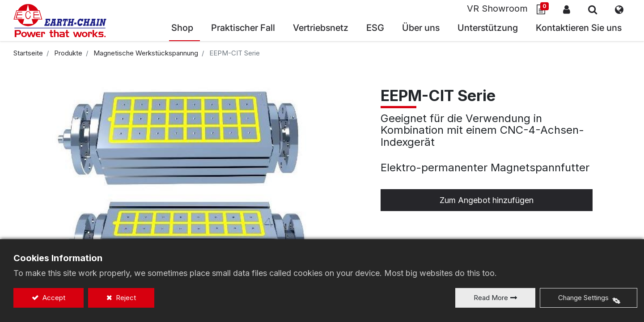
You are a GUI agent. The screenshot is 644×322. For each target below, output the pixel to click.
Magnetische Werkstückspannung (146, 53)
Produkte (68, 53)
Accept (53, 298)
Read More (491, 298)
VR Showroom (497, 8)
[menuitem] (321, 29)
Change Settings (583, 298)
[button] (593, 9)
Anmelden (567, 9)
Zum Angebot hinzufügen (487, 200)
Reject (125, 298)
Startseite (28, 53)
